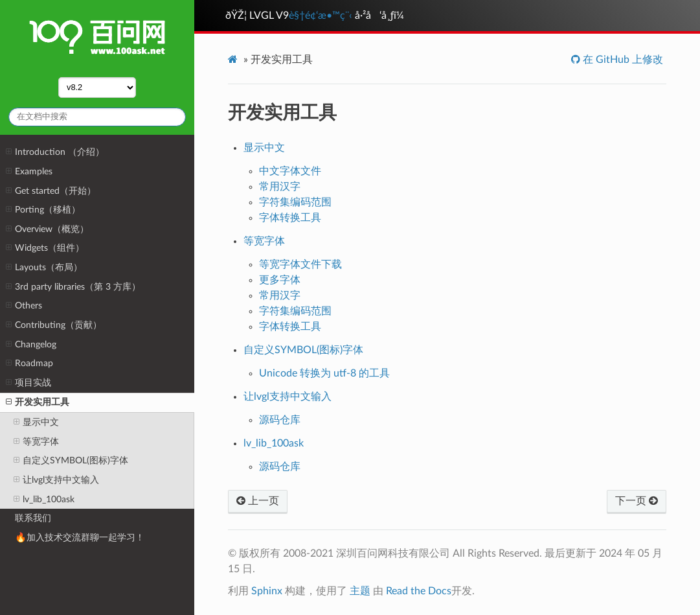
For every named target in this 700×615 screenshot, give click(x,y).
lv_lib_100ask (44, 500)
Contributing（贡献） (54, 325)
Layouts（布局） (44, 268)
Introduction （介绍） (55, 152)
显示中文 (36, 423)
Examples (29, 172)
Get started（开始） (51, 191)
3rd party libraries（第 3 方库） (73, 287)
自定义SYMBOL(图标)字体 (71, 461)
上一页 (258, 501)
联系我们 (33, 518)
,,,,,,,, (97, 87)
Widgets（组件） (45, 248)
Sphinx (267, 591)
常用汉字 (280, 187)
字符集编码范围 (295, 202)
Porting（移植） (43, 210)
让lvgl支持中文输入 (56, 480)
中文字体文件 (290, 171)
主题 (360, 591)
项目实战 (28, 383)
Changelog (31, 345)
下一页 (637, 501)
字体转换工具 (290, 218)
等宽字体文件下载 (300, 264)
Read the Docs (419, 591)
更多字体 (280, 280)
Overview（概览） (47, 229)
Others (24, 306)
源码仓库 (280, 420)
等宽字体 (36, 442)
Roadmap (29, 364)
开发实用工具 (38, 402)
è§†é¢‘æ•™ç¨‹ (321, 16)
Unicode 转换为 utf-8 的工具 (324, 373)
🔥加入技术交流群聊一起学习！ (80, 538)
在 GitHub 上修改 (622, 60)
